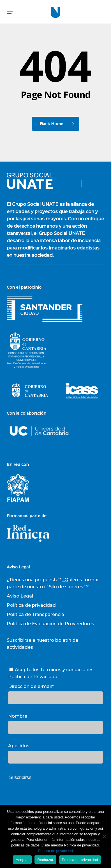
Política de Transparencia (35, 614)
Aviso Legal (20, 596)
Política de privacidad (31, 605)
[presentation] (51, 800)
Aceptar (22, 860)
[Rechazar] (104, 836)
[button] (10, 12)
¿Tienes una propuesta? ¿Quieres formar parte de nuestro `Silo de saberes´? (53, 583)
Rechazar (45, 860)
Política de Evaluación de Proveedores (50, 624)
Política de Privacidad (33, 677)
